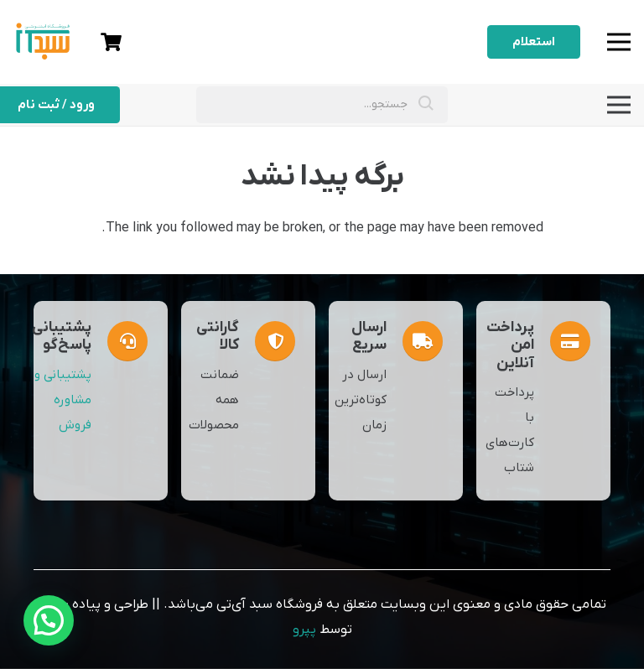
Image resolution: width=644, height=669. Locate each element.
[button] (49, 620)
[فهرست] (619, 42)
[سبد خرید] (111, 42)
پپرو (304, 630)
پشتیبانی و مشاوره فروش (63, 400)
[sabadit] (43, 38)
